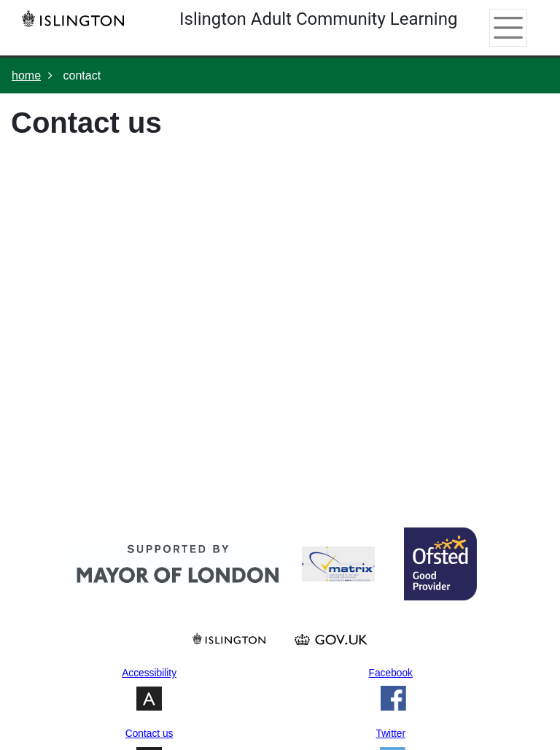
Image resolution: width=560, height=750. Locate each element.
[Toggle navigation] (503, 28)
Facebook (391, 673)
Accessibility (149, 673)
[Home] (77, 18)
